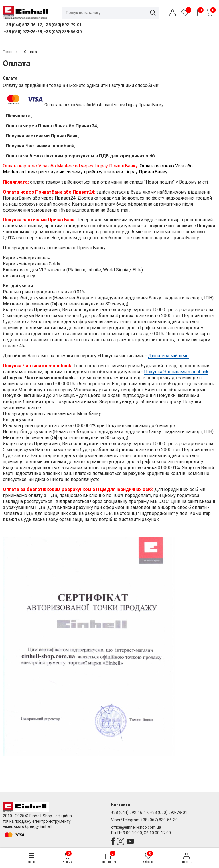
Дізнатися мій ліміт (168, 356)
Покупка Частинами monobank (176, 372)
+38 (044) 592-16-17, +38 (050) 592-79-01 (149, 812)
